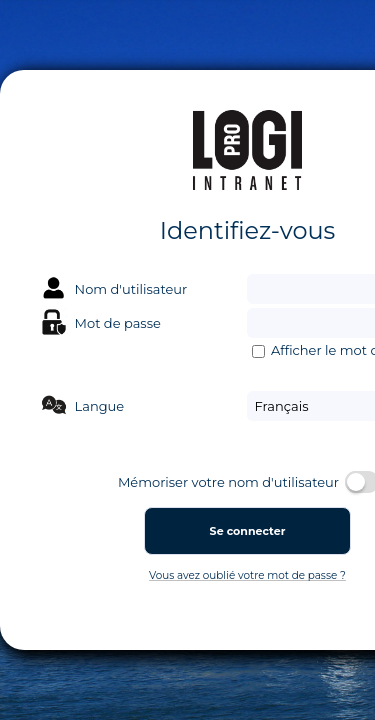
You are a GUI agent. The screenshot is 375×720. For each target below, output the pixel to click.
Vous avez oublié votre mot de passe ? (247, 575)
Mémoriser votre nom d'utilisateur (228, 482)
